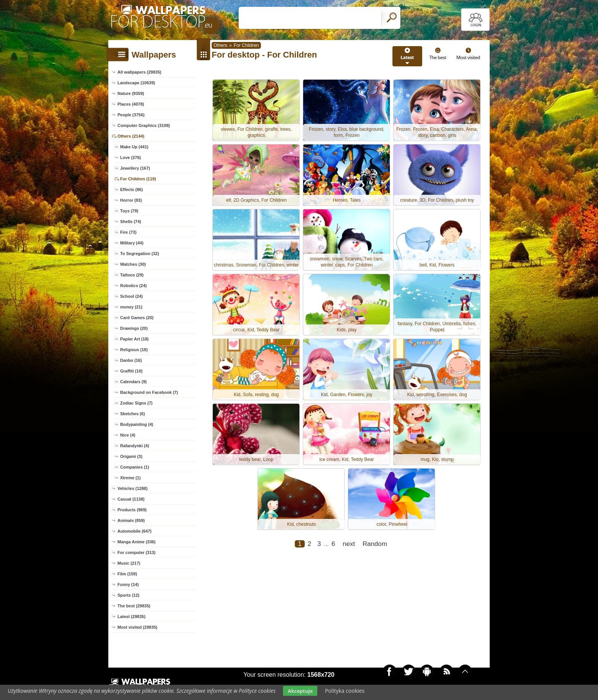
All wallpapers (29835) (139, 72)
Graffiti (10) (131, 371)
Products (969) (132, 510)
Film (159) (127, 574)
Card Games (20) (137, 318)
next (349, 544)
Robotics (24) (133, 286)
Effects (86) (131, 189)
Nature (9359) (131, 93)
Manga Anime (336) (137, 542)
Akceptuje (300, 691)
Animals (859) (131, 520)
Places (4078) (131, 104)
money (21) (131, 307)
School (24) (131, 296)
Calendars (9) (133, 382)
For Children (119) (138, 179)
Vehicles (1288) (133, 488)
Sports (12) (128, 595)
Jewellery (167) (135, 168)
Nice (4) (128, 435)
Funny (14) (128, 584)
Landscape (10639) (136, 83)
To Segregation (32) (140, 254)
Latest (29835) (131, 617)
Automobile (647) (134, 531)
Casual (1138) (131, 499)
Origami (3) (131, 456)
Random (375, 544)
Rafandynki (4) (135, 446)
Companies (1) (135, 467)
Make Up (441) (134, 147)
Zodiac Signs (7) (136, 403)
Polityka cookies (345, 691)
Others (220, 45)
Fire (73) (128, 232)
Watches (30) (133, 264)
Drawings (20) (134, 328)
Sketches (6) (133, 414)
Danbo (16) (131, 360)
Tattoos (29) (132, 275)
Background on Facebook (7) (149, 392)
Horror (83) (131, 200)
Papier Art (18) (134, 339)
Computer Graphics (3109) (144, 125)
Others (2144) (131, 136)
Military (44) (132, 243)
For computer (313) (137, 552)
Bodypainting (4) (137, 424)
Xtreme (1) (130, 478)
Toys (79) (129, 211)
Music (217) (129, 563)
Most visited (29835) (137, 627)
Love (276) (130, 157)
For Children (246, 45)
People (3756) (131, 115)
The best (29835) (134, 606)
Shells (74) (131, 222)
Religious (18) (134, 350)
